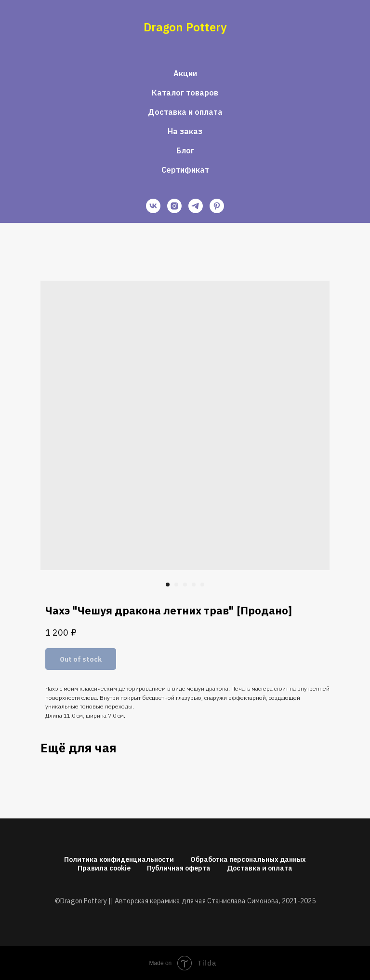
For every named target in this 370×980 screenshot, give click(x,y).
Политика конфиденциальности (119, 859)
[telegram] (196, 206)
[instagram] (174, 206)
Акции (185, 73)
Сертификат (185, 170)
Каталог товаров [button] (185, 93)
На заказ (185, 131)
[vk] (153, 206)
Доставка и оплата (185, 112)
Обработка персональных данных (248, 859)
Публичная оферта (179, 868)
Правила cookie (104, 868)
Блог (185, 150)
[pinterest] (217, 206)
